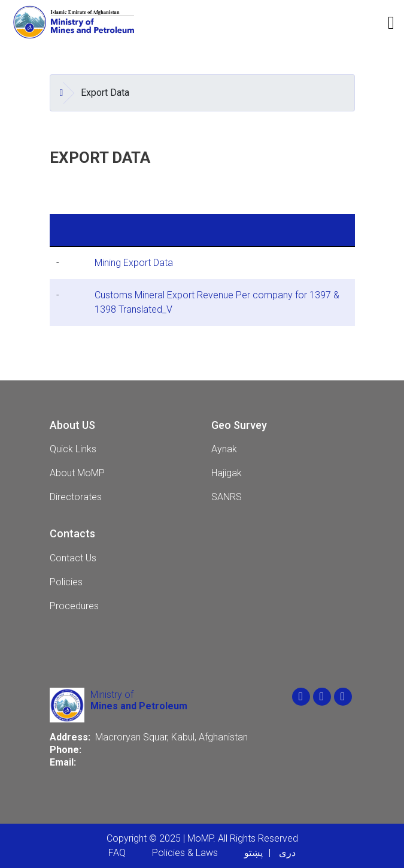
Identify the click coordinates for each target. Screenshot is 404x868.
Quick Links (73, 449)
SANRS (227, 497)
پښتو (253, 853)
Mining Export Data (134, 263)
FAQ (117, 853)
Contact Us (73, 558)
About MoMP (77, 473)
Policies (66, 582)
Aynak (224, 449)
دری (287, 853)
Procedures (74, 606)
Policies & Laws (185, 853)
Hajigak (227, 473)
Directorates (76, 497)
